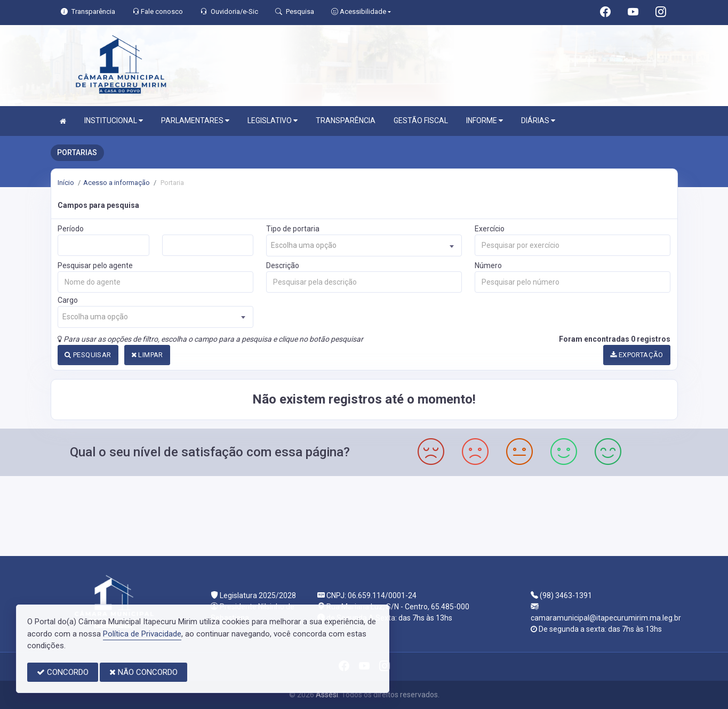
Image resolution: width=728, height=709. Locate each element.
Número (488, 265)
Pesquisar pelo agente (95, 265)
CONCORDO (63, 672)
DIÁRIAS (538, 121)
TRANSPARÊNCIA (346, 120)
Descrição (283, 265)
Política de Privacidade (142, 634)
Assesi (327, 695)
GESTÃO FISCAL (421, 120)
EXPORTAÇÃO (637, 355)
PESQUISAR (88, 355)
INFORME (485, 121)
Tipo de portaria (293, 229)
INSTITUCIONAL (114, 121)
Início (66, 183)
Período (71, 229)
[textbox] (364, 245)
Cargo (68, 300)
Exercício (490, 229)
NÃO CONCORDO (143, 672)
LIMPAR (147, 355)
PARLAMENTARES (195, 121)
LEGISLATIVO (273, 121)
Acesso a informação (117, 183)
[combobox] (364, 245)
